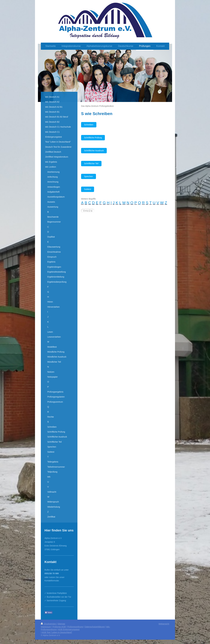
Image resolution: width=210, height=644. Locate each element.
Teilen (48, 613)
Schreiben (89, 125)
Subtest (88, 189)
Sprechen (89, 176)
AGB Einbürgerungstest (69, 629)
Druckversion (49, 624)
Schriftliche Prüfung (93, 138)
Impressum (46, 627)
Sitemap (61, 624)
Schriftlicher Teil (91, 163)
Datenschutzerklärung (95, 627)
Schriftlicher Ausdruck (94, 151)
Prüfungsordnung (75, 627)
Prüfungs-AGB (59, 627)
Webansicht (164, 624)
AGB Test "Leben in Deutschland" (57, 632)
